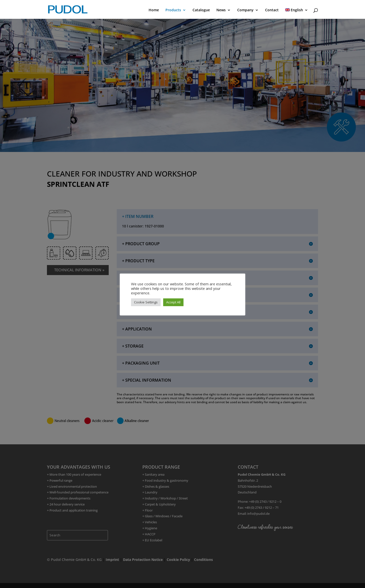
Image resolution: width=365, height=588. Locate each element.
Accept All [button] (173, 302)
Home (154, 10)
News (221, 10)
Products (173, 10)
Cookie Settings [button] (146, 302)
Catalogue (201, 10)
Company (245, 10)
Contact (272, 10)
